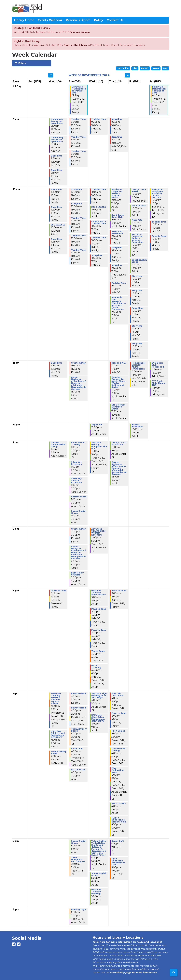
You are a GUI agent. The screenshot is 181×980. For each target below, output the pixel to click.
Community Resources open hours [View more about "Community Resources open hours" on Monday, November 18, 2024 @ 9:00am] (57, 121)
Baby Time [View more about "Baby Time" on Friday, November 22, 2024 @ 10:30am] (137, 308)
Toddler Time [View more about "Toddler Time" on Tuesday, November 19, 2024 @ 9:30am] (78, 119)
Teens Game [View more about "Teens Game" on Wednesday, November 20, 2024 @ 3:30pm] (98, 651)
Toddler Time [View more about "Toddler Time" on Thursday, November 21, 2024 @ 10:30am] (119, 283)
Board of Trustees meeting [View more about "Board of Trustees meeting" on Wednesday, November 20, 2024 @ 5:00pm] (96, 892)
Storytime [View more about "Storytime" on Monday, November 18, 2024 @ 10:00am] (56, 189)
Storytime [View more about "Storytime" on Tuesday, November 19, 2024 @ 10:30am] (77, 189)
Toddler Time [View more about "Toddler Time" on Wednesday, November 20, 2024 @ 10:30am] (99, 238)
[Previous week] (51, 75)
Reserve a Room (78, 20)
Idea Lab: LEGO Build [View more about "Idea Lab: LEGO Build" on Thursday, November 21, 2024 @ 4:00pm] (117, 694)
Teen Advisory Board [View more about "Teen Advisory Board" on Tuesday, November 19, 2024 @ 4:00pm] (79, 730)
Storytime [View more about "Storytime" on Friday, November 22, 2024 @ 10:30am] (137, 276)
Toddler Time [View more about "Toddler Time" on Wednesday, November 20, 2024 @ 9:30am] (99, 119)
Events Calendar (50, 20)
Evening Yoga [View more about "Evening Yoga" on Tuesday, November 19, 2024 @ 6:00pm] (78, 909)
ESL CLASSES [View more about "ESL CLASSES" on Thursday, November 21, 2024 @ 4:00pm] (119, 804)
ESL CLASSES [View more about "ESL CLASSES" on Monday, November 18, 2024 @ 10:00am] (58, 225)
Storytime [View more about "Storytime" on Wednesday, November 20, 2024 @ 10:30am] (97, 255)
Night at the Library (76, 45)
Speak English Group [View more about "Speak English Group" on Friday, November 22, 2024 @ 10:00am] (139, 261)
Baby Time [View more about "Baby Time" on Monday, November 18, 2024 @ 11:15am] (57, 363)
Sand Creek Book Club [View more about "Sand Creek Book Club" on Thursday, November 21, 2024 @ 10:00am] (118, 216)
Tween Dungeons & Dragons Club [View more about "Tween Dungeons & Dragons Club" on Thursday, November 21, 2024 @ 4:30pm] (119, 820)
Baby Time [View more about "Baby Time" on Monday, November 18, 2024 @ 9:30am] (57, 156)
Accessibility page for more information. (134, 973)
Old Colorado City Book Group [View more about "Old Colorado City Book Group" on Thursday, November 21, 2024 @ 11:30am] (118, 407)
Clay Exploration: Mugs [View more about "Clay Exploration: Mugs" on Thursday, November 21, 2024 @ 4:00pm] (118, 770)
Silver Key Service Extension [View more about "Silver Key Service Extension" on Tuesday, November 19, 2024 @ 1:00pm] (77, 480)
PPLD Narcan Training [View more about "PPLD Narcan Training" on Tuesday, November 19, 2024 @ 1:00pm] (78, 443)
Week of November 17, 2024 (89, 75)
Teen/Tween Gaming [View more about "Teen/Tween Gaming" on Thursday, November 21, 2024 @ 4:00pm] (118, 750)
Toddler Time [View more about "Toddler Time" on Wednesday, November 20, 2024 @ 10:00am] (99, 189)
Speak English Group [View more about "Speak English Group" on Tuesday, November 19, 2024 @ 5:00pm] (79, 842)
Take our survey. (80, 32)
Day (165, 68)
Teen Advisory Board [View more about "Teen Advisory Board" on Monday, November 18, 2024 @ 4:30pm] (59, 753)
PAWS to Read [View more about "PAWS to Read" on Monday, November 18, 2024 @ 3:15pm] (59, 591)
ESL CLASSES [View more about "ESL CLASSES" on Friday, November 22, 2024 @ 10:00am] (139, 206)
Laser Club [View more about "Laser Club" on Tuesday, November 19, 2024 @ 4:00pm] (77, 749)
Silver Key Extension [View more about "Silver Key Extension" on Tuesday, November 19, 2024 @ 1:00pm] (77, 463)
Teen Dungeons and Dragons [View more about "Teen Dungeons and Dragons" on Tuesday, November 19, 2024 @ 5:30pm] (78, 859)
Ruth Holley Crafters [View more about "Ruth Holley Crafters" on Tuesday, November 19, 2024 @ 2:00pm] (77, 574)
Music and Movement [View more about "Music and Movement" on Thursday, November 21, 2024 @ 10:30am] (117, 232)
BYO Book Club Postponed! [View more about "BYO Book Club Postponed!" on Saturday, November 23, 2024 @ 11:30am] (158, 365)
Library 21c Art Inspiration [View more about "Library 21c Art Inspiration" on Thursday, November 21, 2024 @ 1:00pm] (119, 443)
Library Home (24, 20)
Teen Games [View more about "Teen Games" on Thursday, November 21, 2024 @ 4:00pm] (118, 731)
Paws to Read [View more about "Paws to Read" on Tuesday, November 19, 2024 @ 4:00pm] (78, 693)
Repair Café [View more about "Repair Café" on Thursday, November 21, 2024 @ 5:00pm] (118, 841)
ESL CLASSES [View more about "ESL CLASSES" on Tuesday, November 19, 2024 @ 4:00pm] (78, 770)
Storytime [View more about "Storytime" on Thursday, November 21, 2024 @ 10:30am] (117, 248)
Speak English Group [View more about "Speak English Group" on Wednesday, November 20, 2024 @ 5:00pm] (99, 874)
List (135, 68)
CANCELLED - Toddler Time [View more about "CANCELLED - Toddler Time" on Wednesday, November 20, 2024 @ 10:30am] (99, 222)
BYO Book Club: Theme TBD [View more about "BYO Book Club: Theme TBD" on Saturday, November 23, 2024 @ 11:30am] (159, 383)
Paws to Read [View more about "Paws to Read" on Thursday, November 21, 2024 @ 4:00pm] (119, 713)
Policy (98, 20)
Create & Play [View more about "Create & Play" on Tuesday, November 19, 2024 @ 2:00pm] (78, 529)
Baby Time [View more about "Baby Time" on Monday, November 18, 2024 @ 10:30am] (57, 239)
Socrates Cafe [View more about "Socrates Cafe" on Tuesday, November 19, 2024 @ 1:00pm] (79, 497)
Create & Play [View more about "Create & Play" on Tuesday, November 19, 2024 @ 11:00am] (78, 363)
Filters (22, 63)
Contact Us (115, 20)
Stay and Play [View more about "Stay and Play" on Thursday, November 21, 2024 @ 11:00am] (119, 363)
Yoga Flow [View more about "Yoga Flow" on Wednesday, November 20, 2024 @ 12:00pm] (97, 425)
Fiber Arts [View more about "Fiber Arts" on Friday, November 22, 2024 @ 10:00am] (137, 220)
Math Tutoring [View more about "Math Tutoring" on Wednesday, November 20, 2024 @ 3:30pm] (96, 666)
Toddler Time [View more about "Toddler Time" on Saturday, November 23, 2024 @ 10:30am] (159, 222)
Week (156, 68)
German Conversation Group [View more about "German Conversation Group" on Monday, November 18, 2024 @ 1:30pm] (58, 444)
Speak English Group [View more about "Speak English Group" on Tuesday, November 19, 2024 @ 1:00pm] (79, 512)
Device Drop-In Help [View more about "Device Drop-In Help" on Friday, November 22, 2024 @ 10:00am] (139, 190)
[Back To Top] (174, 973)
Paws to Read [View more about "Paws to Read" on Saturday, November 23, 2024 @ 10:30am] (159, 236)
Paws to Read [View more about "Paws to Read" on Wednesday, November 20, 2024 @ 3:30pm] (99, 609)
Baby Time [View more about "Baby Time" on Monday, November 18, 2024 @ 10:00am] (57, 207)
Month (145, 68)
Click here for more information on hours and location (126, 942)
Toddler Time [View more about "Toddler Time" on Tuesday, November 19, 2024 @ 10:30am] (78, 218)
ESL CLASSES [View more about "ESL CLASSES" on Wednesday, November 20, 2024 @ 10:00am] (99, 207)
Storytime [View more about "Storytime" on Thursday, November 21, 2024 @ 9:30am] (117, 119)
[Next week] (127, 75)
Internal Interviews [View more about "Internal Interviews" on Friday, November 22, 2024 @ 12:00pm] (137, 426)
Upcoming (123, 68)
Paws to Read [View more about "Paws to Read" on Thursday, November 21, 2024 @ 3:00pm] (119, 591)
